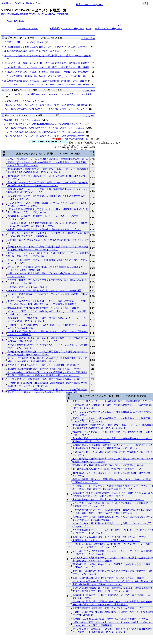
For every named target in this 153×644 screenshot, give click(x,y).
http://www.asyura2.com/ (76, 139)
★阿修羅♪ (7, 3)
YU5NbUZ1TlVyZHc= (25, 3)
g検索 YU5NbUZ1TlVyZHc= (89, 4)
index (89, 28)
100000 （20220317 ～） (17, 21)
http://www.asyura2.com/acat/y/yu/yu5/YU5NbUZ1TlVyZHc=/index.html (35, 14)
